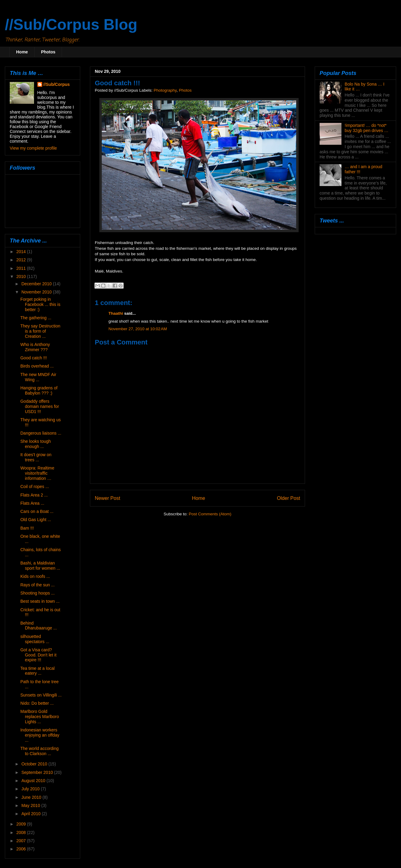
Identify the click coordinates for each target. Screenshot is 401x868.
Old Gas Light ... (36, 520)
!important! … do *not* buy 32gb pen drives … (367, 128)
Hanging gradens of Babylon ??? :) (39, 390)
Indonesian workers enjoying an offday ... (40, 735)
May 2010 (31, 805)
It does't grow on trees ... (36, 457)
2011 (22, 268)
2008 (22, 832)
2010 (22, 276)
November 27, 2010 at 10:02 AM (138, 329)
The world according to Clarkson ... (39, 751)
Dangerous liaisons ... (41, 433)
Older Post (289, 498)
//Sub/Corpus (57, 84)
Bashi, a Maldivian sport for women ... (40, 566)
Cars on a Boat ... (37, 511)
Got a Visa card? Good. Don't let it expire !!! (38, 655)
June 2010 (32, 797)
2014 (22, 252)
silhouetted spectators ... (35, 639)
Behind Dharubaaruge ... (39, 626)
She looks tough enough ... (36, 444)
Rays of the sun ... (38, 585)
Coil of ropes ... (35, 487)
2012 (22, 260)
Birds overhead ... (37, 366)
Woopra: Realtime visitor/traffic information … (37, 473)
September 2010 (38, 772)
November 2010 (37, 292)
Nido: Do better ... (37, 703)
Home (22, 52)
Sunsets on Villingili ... (41, 695)
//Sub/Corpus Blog (71, 25)
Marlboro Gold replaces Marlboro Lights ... (40, 717)
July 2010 (31, 789)
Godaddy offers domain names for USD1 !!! (40, 406)
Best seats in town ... (40, 601)
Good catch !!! (34, 358)
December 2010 (37, 284)
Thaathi (116, 313)
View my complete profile (33, 148)
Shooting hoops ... (38, 593)
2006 (22, 849)
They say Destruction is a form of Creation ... (40, 331)
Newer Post (108, 498)
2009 (22, 824)
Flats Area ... (32, 503)
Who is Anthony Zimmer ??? (35, 347)
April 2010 (31, 814)
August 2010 (34, 781)
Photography (165, 90)
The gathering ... (36, 318)
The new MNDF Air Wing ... (38, 377)
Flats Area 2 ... (34, 495)
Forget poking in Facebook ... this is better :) (40, 304)
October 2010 (35, 764)
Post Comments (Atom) (210, 514)
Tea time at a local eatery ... (38, 671)
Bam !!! (27, 528)
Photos (48, 52)
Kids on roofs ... (35, 576)
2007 (22, 841)
